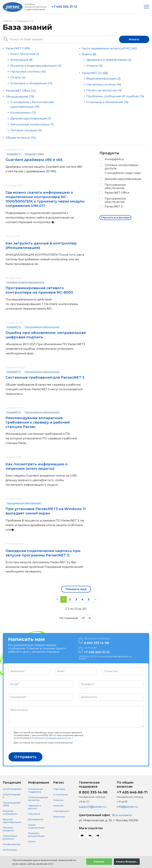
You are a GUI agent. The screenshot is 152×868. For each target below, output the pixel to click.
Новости (58, 800)
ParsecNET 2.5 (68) (95, 73)
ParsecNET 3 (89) (18, 48)
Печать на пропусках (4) (104, 90)
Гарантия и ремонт (34, 807)
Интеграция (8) (21, 60)
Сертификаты (61, 811)
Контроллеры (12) (23, 113)
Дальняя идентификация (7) (31, 118)
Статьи (32, 841)
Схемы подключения (36, 826)
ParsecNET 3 (14, 154)
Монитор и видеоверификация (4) (36, 66)
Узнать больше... (127, 862)
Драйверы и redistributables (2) (109, 60)
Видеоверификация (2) (104, 78)
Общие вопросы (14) (21, 138)
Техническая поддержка (35, 790)
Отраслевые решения (10, 837)
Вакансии (59, 817)
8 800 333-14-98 (96, 643)
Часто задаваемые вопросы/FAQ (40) (109, 48)
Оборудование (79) (20, 97)
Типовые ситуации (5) (26, 130)
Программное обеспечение (42, 327)
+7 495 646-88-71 (132, 792)
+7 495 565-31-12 (64, 7)
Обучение (34, 814)
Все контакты (122, 815)
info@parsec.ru (127, 807)
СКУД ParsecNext (12, 789)
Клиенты (58, 806)
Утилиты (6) (95, 66)
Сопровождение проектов (38, 799)
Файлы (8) (89, 54)
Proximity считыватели (10, 812)
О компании (61, 794)
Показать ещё (76, 589)
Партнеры (59, 789)
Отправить (25, 757)
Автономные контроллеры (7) (32, 124)
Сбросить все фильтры (115, 217)
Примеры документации (36, 835)
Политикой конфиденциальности (51, 738)
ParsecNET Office (34, 154)
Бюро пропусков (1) (25, 54)
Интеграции (10, 850)
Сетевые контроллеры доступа (25, 282)
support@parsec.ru (92, 807)
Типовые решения (8, 829)
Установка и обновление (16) (107, 102)
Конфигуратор (12, 844)
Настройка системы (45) (28, 72)
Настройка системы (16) (104, 84)
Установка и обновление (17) (31, 83)
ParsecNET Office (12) (21, 91)
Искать (134, 39)
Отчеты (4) (18, 77)
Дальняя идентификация (12, 821)
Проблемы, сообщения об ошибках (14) (115, 96)
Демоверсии (36, 819)
